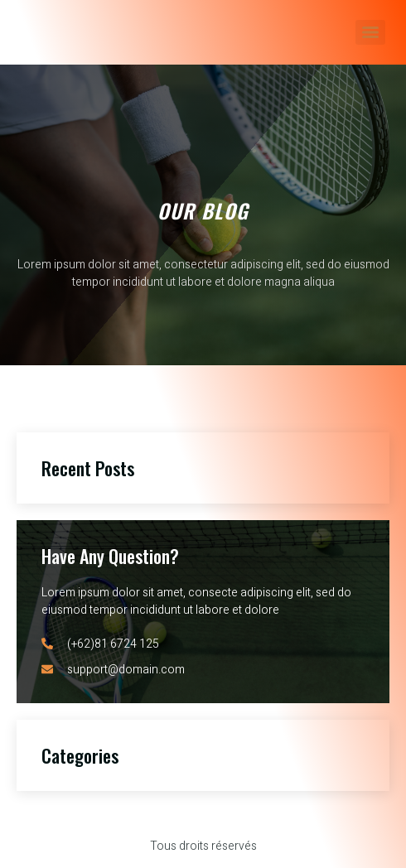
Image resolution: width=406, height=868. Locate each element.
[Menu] (370, 32)
